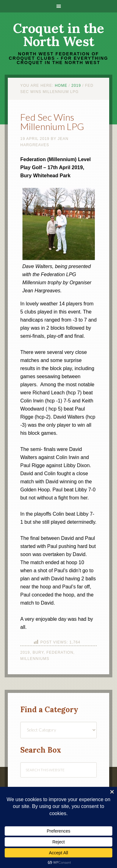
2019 (25, 652)
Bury (38, 652)
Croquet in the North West (59, 35)
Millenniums (35, 659)
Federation (60, 652)
